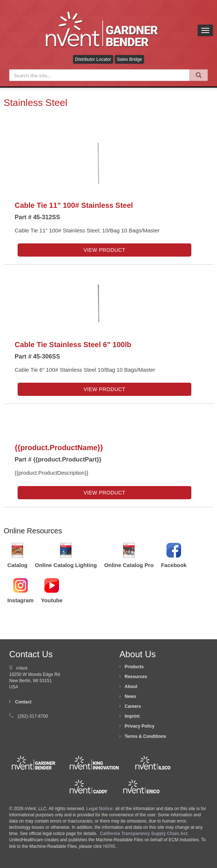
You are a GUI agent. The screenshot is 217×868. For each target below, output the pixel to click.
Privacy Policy (139, 726)
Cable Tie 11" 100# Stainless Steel (74, 205)
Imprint (132, 716)
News (130, 696)
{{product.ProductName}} (59, 448)
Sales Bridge (129, 59)
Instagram (21, 600)
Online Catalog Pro (129, 565)
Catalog (17, 565)
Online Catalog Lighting (66, 565)
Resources (136, 677)
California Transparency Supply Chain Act (144, 834)
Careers (133, 706)
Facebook (174, 565)
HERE (109, 846)
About (131, 687)
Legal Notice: (101, 809)
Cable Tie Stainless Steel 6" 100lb (73, 345)
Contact (23, 702)
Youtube (52, 600)
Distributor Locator (93, 59)
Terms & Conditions (145, 736)
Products (134, 667)
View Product (104, 250)
